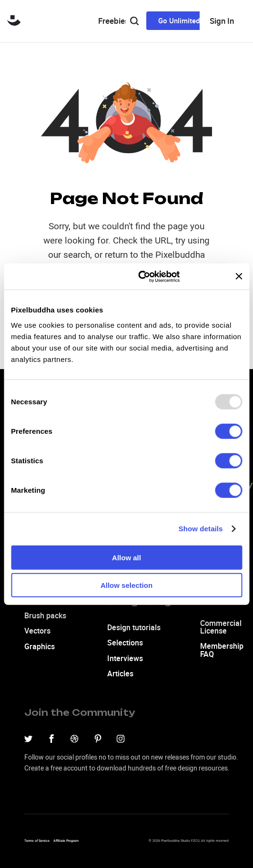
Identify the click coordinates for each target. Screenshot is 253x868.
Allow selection (126, 585)
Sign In (222, 21)
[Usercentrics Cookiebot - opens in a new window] (138, 276)
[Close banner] (239, 276)
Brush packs (45, 615)
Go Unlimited (179, 20)
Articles (120, 673)
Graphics (40, 646)
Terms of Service (37, 841)
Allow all (126, 557)
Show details (201, 529)
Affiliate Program (66, 841)
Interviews (125, 658)
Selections (125, 643)
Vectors (37, 631)
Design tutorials (134, 627)
